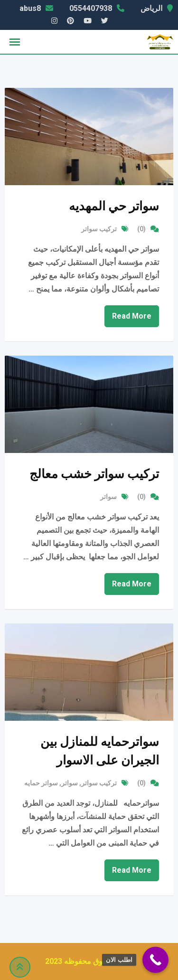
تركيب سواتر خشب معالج (94, 474)
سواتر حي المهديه (114, 206)
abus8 (30, 8)
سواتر (108, 497)
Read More (132, 316)
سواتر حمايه (41, 783)
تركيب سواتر (99, 229)
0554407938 (91, 8)
